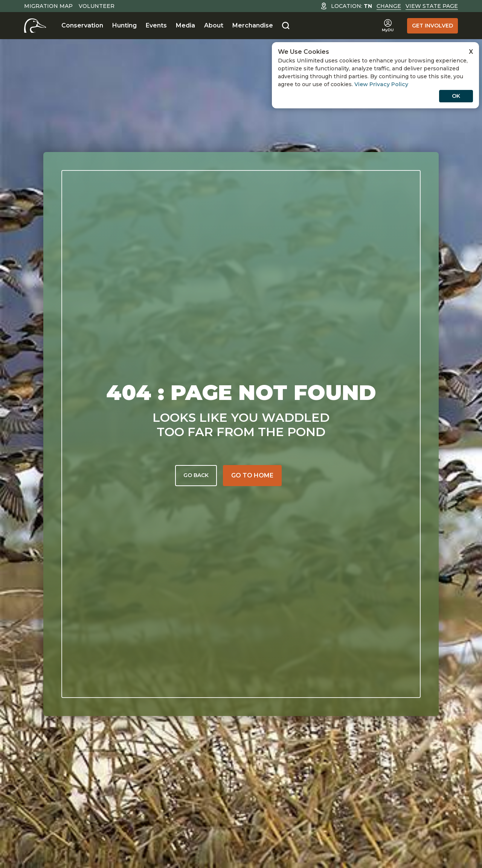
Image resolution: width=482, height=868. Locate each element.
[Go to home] (252, 476)
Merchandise (253, 25)
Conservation (82, 25)
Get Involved (432, 26)
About (214, 25)
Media (185, 25)
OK (456, 96)
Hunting (124, 25)
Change (389, 6)
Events (156, 25)
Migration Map (48, 6)
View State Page (432, 6)
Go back (196, 475)
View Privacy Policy (381, 84)
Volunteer (97, 6)
